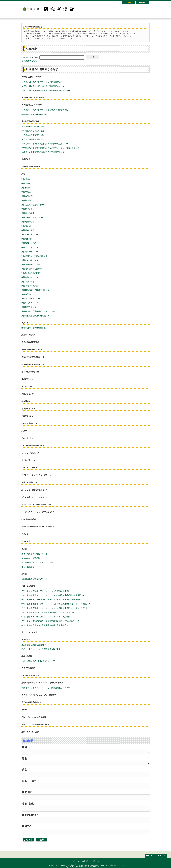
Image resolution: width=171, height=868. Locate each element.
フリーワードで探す (30, 58)
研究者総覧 (59, 9)
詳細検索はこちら (30, 61)
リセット (28, 840)
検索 (92, 57)
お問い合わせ (97, 861)
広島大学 (31, 9)
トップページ (74, 861)
